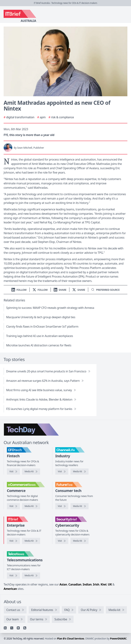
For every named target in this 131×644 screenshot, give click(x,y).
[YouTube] (18, 628)
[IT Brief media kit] (31, 541)
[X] (12, 628)
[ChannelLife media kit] (80, 472)
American (10, 589)
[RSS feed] (25, 628)
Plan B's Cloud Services (71, 638)
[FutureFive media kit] (80, 506)
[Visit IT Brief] (13, 541)
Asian (63, 584)
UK (110, 584)
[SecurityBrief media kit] (80, 541)
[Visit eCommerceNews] (13, 506)
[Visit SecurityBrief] (62, 541)
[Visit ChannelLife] (62, 472)
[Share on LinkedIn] (60, 290)
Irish (96, 584)
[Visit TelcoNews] (13, 576)
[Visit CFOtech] (13, 472)
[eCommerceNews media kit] (31, 506)
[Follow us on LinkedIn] (19, 290)
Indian (87, 584)
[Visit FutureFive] (62, 506)
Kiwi (104, 584)
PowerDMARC (118, 638)
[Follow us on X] (40, 290)
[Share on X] (79, 290)
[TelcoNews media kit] (31, 576)
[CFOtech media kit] (31, 472)
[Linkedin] (5, 628)
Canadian (75, 584)
